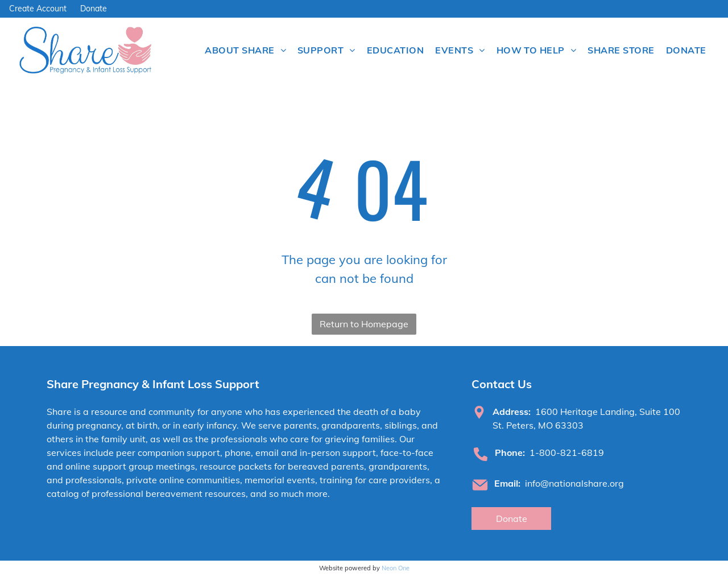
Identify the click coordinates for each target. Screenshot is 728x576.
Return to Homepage (364, 324)
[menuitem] (245, 50)
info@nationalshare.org (574, 483)
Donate (94, 9)
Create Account (38, 9)
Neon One (396, 568)
